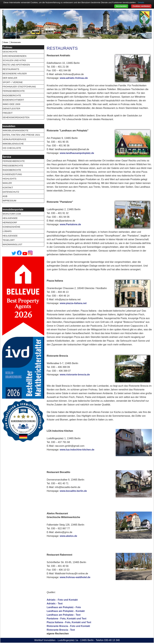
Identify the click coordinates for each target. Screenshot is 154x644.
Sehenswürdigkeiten (16, 117)
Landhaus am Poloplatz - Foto (64, 607)
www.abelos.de (69, 536)
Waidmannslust (12, 244)
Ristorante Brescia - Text (61, 630)
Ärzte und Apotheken (16, 65)
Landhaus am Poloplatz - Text (64, 615)
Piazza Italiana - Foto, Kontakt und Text (69, 622)
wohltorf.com (12, 214)
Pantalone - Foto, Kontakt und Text (66, 619)
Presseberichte (13, 166)
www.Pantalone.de (70, 224)
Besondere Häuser (15, 73)
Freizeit (8, 113)
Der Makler (10, 78)
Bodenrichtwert (13, 100)
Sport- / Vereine (13, 82)
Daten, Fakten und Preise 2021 (21, 135)
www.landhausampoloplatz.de (77, 153)
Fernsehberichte (14, 91)
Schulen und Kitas (14, 60)
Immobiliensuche (13, 144)
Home (6, 42)
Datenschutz (11, 192)
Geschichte (10, 52)
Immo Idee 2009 (11, 104)
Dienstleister (11, 108)
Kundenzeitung (12, 174)
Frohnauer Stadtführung (19, 87)
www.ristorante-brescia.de (75, 375)
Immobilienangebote (15, 130)
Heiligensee (10, 218)
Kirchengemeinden (14, 56)
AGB (5, 196)
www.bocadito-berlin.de (73, 491)
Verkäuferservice (14, 139)
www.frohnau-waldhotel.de (75, 577)
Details (141, 2)
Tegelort (9, 240)
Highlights (9, 179)
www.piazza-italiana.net (73, 303)
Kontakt (8, 187)
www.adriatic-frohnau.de (74, 78)
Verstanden (121, 6)
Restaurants (16, 42)
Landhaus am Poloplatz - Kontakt (66, 611)
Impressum (9, 201)
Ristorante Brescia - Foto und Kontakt (68, 626)
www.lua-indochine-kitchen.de (77, 450)
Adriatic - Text (55, 604)
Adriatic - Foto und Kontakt (62, 600)
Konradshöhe (11, 227)
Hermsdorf (10, 222)
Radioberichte (12, 95)
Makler (7, 183)
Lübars (7, 231)
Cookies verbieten (141, 6)
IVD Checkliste (12, 148)
